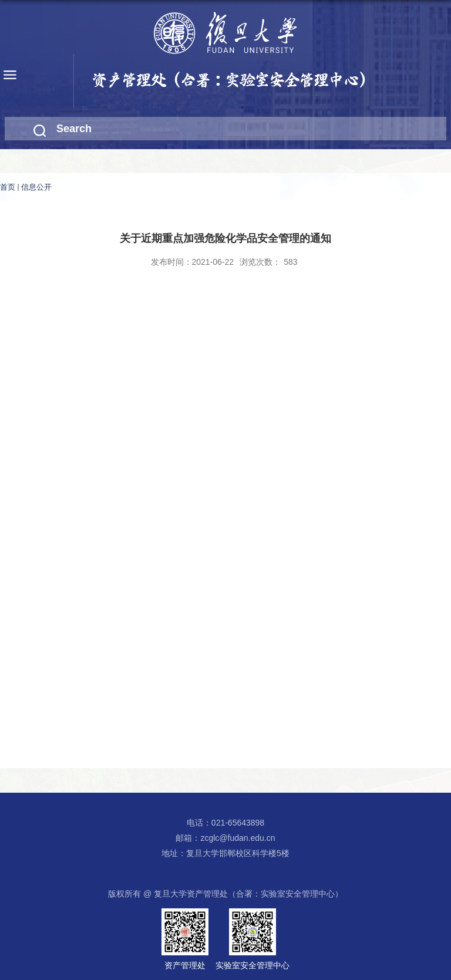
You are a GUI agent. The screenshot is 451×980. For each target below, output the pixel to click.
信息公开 (36, 187)
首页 (8, 187)
